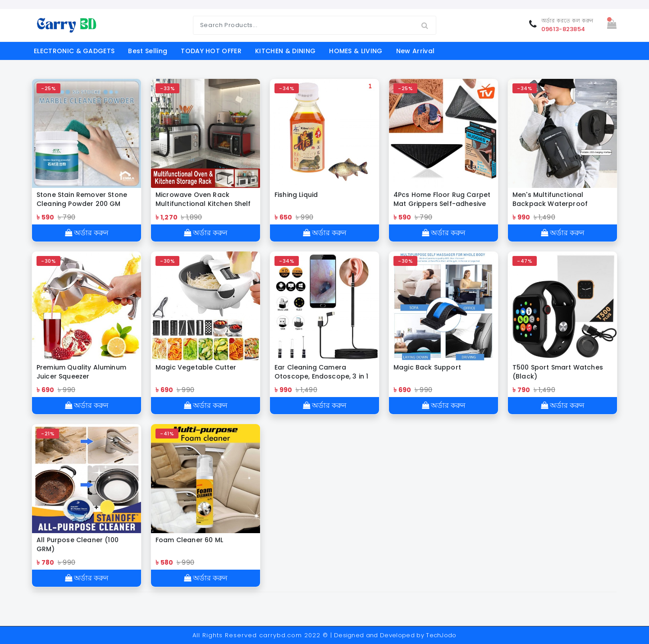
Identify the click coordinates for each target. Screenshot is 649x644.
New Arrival (416, 51)
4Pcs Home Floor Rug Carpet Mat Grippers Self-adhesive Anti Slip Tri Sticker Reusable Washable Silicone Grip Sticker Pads (442, 199)
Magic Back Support (427, 367)
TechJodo (441, 635)
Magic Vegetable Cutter (196, 367)
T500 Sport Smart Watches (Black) (558, 372)
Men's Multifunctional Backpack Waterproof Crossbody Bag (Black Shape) (550, 199)
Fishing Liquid (296, 195)
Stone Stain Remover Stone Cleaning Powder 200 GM (82, 199)
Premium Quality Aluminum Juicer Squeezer (81, 372)
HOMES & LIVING (356, 51)
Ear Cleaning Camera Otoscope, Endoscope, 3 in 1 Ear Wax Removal (321, 372)
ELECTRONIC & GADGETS (74, 51)
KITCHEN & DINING (285, 51)
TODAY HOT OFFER (211, 51)
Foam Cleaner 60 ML (189, 540)
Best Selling (148, 51)
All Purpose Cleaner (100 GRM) (78, 544)
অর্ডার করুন (87, 233)
